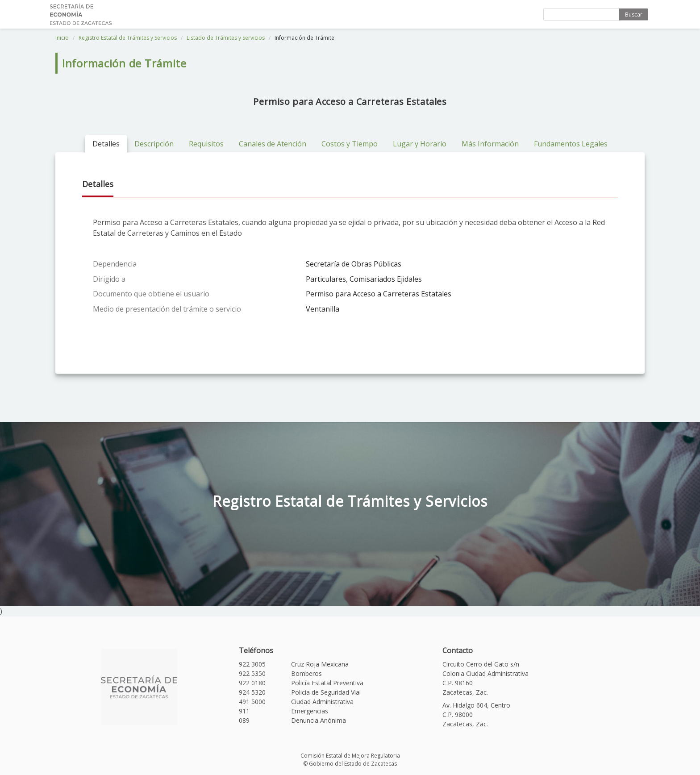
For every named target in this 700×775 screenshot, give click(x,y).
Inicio (62, 38)
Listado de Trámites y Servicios (226, 38)
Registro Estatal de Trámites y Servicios (128, 38)
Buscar (634, 15)
